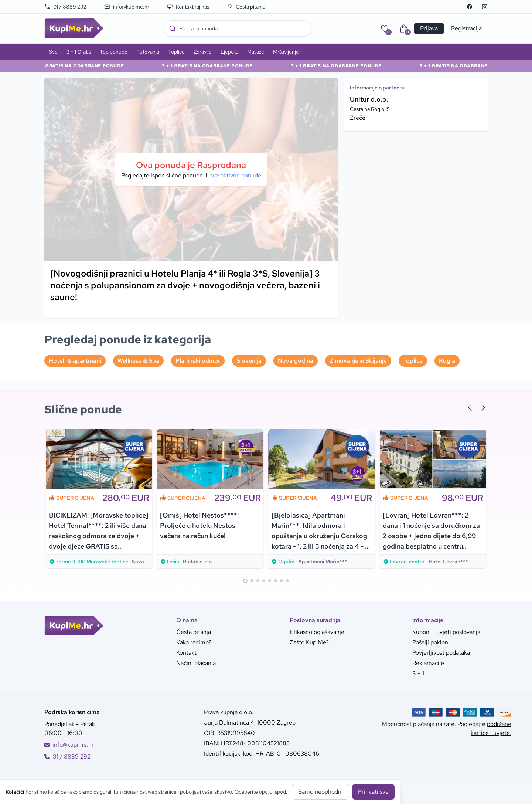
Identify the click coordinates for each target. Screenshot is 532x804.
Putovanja (148, 52)
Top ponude (114, 52)
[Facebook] (470, 7)
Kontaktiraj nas (188, 7)
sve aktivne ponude (236, 175)
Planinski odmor (198, 361)
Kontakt (186, 653)
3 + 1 (418, 673)
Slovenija (249, 361)
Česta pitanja (246, 7)
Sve (53, 52)
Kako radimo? (194, 642)
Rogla (447, 361)
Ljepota (229, 52)
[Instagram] (485, 7)
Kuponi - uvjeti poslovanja (446, 632)
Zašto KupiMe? (309, 642)
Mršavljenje (286, 52)
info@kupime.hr (127, 7)
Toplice (176, 52)
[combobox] (238, 28)
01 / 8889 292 (65, 7)
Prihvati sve (373, 792)
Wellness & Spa (138, 361)
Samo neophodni (320, 792)
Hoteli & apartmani (75, 361)
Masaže (256, 52)
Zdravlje (203, 52)
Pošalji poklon (430, 642)
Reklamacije (428, 663)
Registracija (466, 28)
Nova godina (296, 361)
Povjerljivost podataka (441, 653)
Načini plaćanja (196, 663)
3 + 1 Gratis (79, 52)
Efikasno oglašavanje (317, 632)
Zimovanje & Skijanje (358, 361)
